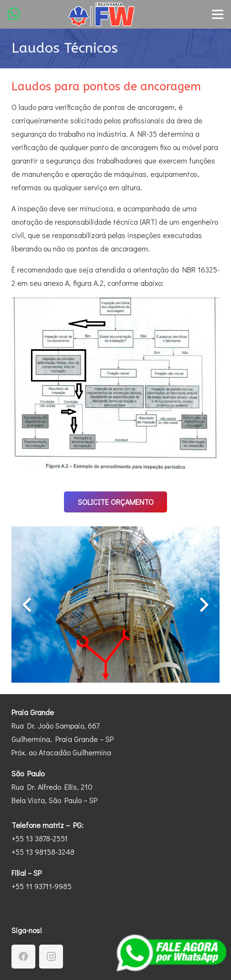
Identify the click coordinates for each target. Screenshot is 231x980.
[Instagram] (51, 957)
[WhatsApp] (14, 14)
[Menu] (218, 14)
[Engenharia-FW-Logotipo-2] (101, 14)
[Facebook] (23, 957)
